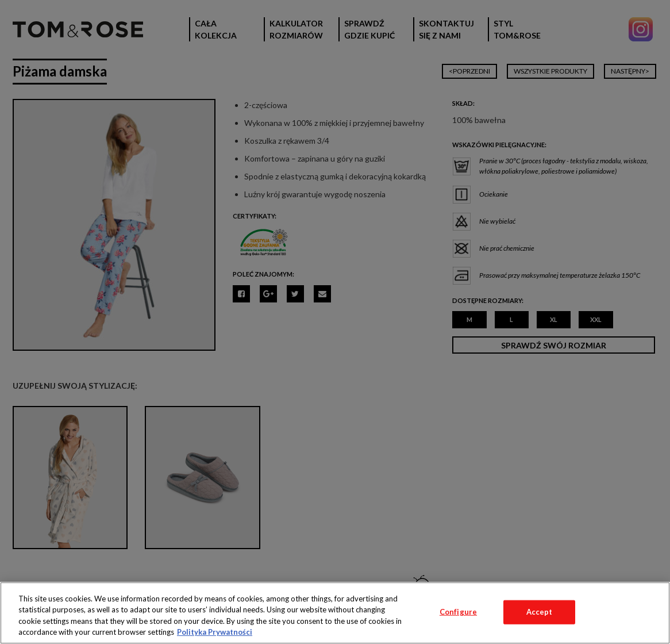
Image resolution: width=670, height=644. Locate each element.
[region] (335, 613)
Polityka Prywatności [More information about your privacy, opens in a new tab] (215, 632)
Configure (458, 612)
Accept (540, 612)
